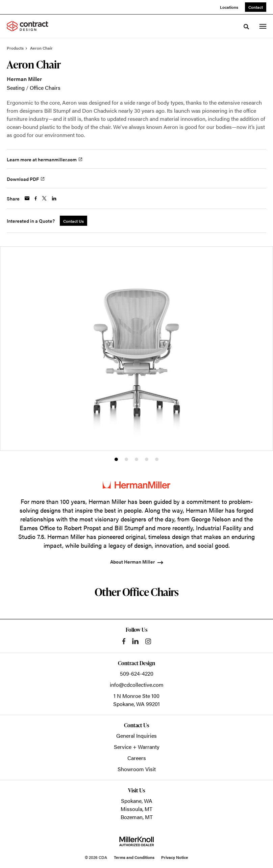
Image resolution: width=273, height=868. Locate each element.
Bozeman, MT (137, 817)
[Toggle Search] (246, 27)
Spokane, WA (137, 801)
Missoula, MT (136, 809)
